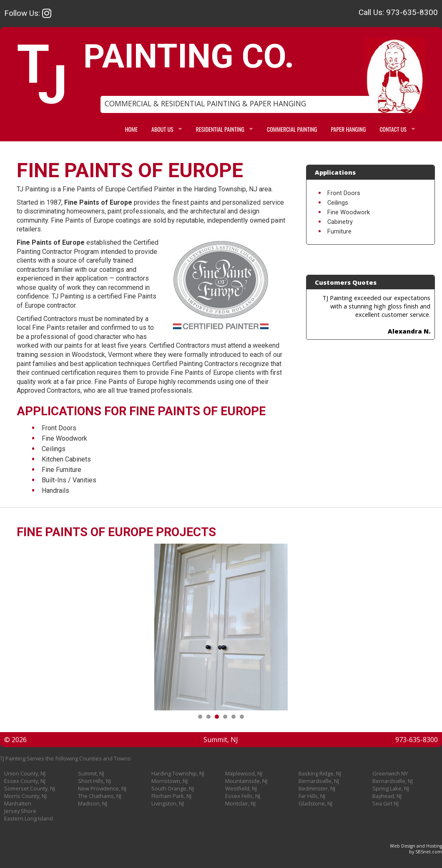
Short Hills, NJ (94, 781)
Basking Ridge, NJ (320, 773)
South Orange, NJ (173, 788)
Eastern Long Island (29, 818)
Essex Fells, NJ (243, 796)
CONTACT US (393, 129)
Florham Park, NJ (171, 796)
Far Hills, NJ (312, 796)
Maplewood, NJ (244, 773)
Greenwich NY (390, 773)
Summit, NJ (91, 773)
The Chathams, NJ (100, 796)
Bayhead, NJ (387, 796)
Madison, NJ (93, 803)
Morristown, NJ (170, 781)
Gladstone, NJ (315, 803)
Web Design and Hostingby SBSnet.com (416, 849)
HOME (131, 129)
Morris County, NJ (25, 796)
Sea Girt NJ (385, 803)
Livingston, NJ (168, 803)
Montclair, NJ (240, 803)
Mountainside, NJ (246, 781)
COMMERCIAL (292, 129)
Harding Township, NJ (178, 773)
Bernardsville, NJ (319, 781)
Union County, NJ (25, 773)
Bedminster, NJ (317, 788)
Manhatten (18, 803)
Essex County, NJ (25, 781)
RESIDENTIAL (220, 129)
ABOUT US (162, 129)
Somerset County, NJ (30, 788)
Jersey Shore (20, 811)
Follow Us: (28, 13)
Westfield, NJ (241, 788)
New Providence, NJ (102, 788)
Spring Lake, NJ (391, 788)
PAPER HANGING (349, 129)
